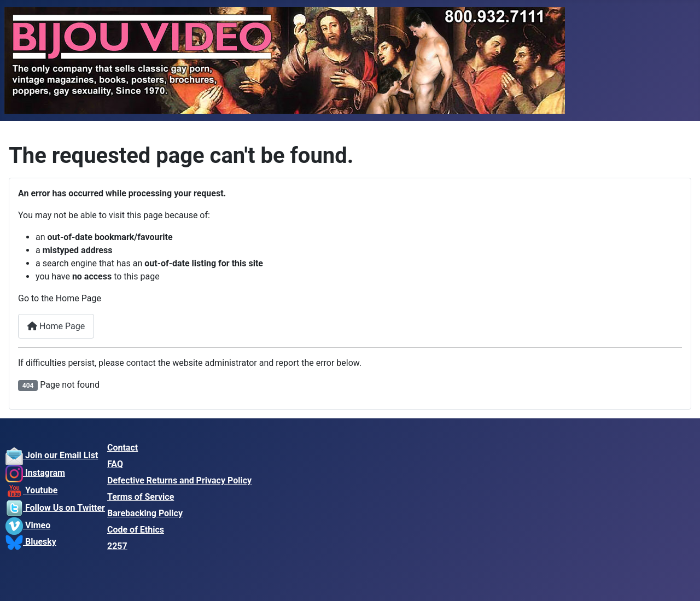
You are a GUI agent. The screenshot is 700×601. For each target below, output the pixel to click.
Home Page (56, 326)
